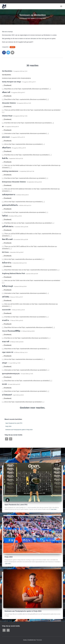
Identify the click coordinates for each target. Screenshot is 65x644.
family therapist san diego (12, 82)
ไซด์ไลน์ (5, 216)
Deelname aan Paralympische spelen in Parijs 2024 (19, 430)
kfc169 (4, 384)
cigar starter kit (8, 352)
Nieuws (12, 47)
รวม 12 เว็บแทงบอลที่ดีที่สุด (11, 331)
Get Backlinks (7, 71)
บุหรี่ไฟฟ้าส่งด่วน (8, 227)
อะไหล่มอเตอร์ (7, 395)
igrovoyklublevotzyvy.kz (11, 374)
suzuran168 (6, 310)
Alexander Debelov (9, 103)
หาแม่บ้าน (5, 320)
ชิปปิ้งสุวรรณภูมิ (7, 286)
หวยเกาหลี (6, 342)
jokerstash (6, 137)
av (3, 126)
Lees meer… (54, 509)
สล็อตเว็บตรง (6, 148)
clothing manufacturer (10, 171)
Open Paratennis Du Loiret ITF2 (14, 423)
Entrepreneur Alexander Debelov (14, 182)
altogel (5, 363)
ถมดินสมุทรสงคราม (9, 195)
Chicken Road (7, 116)
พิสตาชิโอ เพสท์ (7, 239)
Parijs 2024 (8, 426)
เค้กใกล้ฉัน (6, 297)
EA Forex (5, 252)
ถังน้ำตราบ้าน (7, 263)
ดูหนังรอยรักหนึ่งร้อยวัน (10, 205)
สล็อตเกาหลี (6, 92)
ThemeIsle (39, 640)
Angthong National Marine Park (13, 273)
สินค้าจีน (5, 158)
